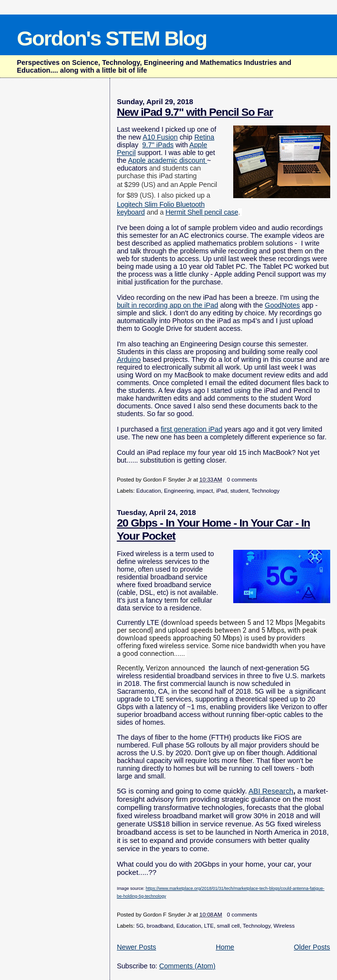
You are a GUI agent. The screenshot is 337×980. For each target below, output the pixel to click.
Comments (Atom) (187, 966)
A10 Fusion (160, 137)
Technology (266, 491)
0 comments (242, 480)
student (240, 491)
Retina (204, 137)
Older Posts (312, 947)
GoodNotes (282, 305)
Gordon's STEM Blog (112, 38)
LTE (209, 926)
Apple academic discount (168, 160)
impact (205, 491)
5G (140, 926)
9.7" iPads (158, 145)
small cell (228, 926)
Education (149, 491)
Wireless (284, 926)
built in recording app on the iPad (168, 305)
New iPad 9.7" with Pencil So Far (195, 112)
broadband (160, 926)
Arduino (129, 359)
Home (225, 947)
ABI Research (271, 791)
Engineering (179, 491)
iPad (222, 491)
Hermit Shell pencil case (202, 212)
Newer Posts (136, 947)
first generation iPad (191, 429)
